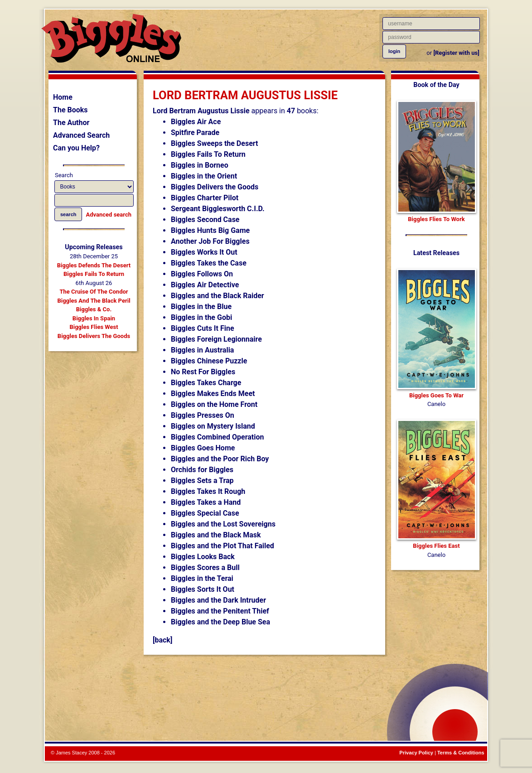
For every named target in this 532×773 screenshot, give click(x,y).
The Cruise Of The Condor (94, 292)
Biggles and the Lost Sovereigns (223, 524)
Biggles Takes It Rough (208, 491)
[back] (162, 640)
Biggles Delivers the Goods (215, 187)
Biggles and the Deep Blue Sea (220, 622)
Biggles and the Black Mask (216, 535)
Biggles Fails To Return (94, 274)
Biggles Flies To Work (436, 219)
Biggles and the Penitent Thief (220, 611)
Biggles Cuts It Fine (203, 328)
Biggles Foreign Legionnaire (216, 339)
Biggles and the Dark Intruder (218, 600)
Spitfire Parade (195, 133)
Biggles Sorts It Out (203, 589)
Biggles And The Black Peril (94, 301)
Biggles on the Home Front (214, 404)
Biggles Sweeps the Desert (214, 143)
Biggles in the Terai (202, 578)
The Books (70, 110)
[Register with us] (456, 53)
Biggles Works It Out (204, 252)
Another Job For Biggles (210, 241)
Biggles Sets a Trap (202, 481)
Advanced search (109, 215)
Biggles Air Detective (205, 285)
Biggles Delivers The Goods (94, 336)
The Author (71, 123)
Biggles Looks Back (203, 557)
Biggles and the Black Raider (218, 296)
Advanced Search (81, 135)
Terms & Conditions (461, 753)
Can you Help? (76, 148)
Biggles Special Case (205, 513)
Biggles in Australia (202, 350)
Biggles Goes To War (436, 395)
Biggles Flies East (436, 546)
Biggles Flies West (94, 327)
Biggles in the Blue (201, 307)
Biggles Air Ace (196, 122)
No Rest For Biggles (203, 372)
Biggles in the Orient (204, 176)
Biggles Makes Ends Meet (213, 394)
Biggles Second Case (205, 220)
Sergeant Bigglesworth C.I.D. (218, 209)
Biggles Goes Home (203, 448)
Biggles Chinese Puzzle (209, 361)
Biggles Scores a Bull (205, 568)
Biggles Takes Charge (206, 383)
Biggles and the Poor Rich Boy (220, 459)
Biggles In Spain (94, 318)
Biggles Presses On (203, 415)
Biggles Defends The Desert (94, 265)
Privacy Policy (416, 753)
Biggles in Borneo (200, 165)
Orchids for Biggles (202, 470)
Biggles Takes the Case (209, 263)
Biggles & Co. (94, 309)
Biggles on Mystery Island (213, 426)
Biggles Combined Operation (217, 437)
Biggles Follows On (202, 274)
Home (63, 97)
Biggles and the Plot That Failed (222, 546)
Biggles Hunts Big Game (210, 230)
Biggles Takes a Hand (206, 502)
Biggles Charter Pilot (205, 198)
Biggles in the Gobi (201, 317)
